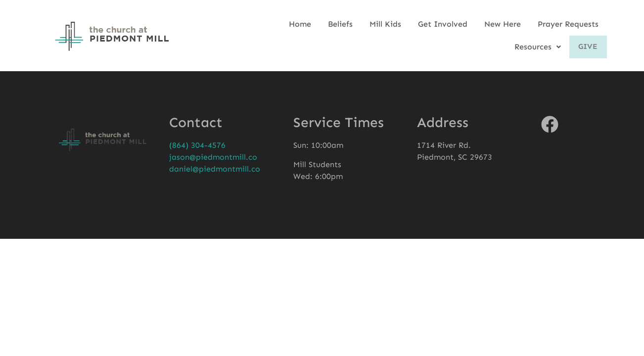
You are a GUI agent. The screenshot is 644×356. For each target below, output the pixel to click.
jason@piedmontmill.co (213, 157)
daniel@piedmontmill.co (215, 169)
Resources (535, 47)
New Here (503, 24)
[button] (535, 47)
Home (300, 24)
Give (587, 47)
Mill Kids (385, 24)
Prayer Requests (568, 24)
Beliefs (340, 24)
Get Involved (443, 24)
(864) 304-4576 (197, 145)
